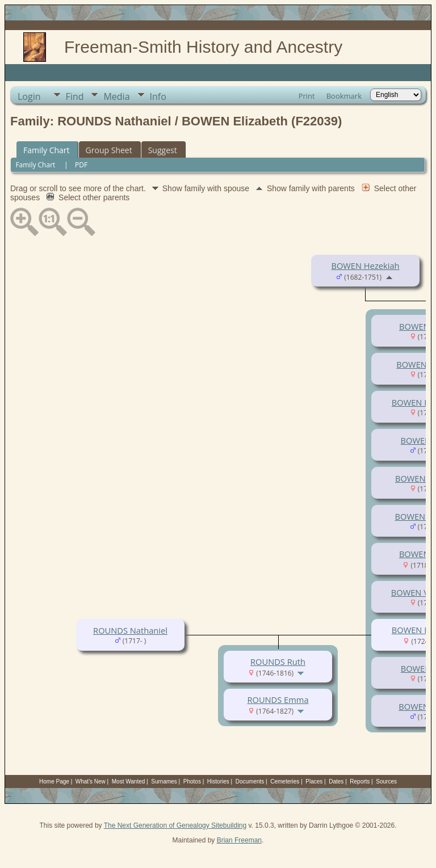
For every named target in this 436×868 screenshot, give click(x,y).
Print (307, 96)
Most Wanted (129, 781)
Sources (386, 781)
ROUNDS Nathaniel (130, 630)
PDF (81, 165)
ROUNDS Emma (278, 700)
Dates (336, 781)
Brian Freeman (239, 840)
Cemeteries (285, 781)
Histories (218, 781)
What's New (91, 781)
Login (29, 96)
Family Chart (47, 150)
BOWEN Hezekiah (365, 266)
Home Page (54, 781)
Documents (250, 781)
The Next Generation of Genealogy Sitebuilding (175, 825)
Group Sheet (109, 150)
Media (116, 96)
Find (75, 96)
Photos (192, 781)
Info (158, 96)
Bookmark (344, 96)
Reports (360, 781)
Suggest (163, 150)
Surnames (164, 781)
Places (314, 781)
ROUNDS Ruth (278, 661)
